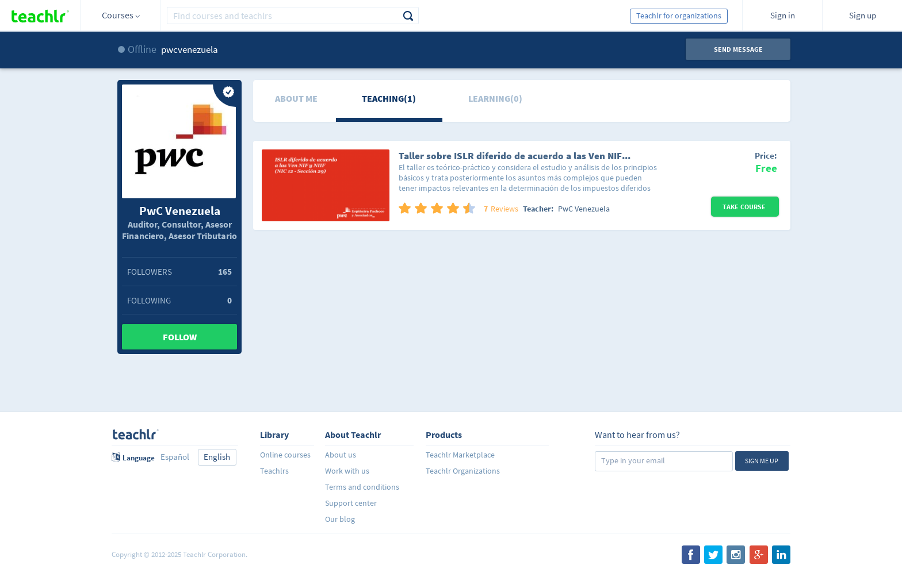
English (217, 457)
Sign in (783, 15)
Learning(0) (495, 98)
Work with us (347, 471)
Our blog (340, 519)
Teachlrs (274, 471)
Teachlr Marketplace (460, 455)
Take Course (745, 207)
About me (296, 98)
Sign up (863, 15)
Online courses (285, 455)
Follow (180, 337)
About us (341, 455)
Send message (738, 49)
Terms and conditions (362, 487)
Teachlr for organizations (679, 16)
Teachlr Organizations (463, 471)
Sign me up (762, 461)
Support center (351, 503)
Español (175, 457)
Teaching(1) (389, 98)
